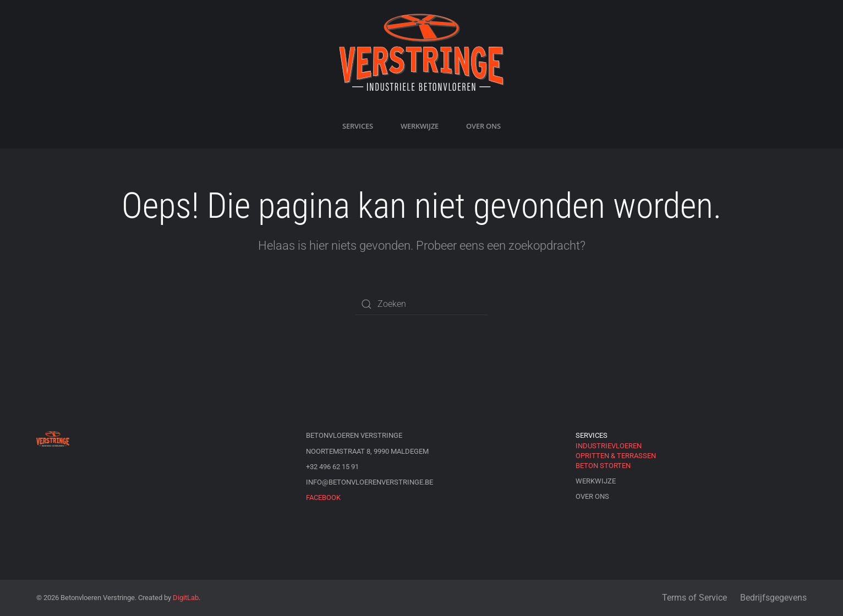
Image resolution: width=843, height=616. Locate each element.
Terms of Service (694, 598)
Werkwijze (420, 126)
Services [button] (358, 126)
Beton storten (603, 466)
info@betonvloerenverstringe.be (370, 482)
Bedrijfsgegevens (773, 598)
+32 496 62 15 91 (332, 467)
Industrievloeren (609, 446)
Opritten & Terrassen (616, 456)
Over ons (483, 126)
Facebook (323, 497)
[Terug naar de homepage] (421, 52)
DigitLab (186, 598)
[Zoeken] (421, 304)
